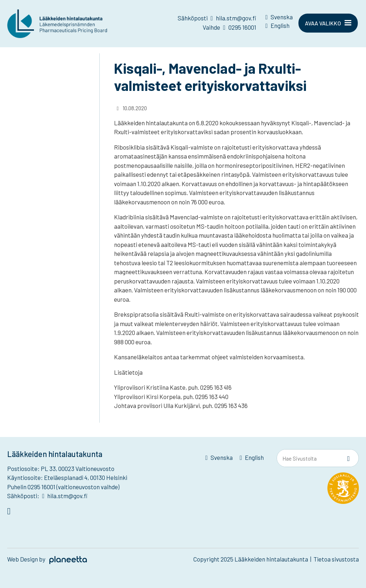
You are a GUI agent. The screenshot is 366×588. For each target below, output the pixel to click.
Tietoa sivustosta (336, 559)
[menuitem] (279, 18)
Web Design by (47, 559)
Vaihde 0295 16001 (229, 27)
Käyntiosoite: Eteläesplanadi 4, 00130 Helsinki (67, 477)
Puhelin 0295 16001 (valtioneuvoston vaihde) (63, 487)
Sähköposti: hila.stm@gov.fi (47, 496)
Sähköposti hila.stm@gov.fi (217, 18)
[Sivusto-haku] (348, 458)
